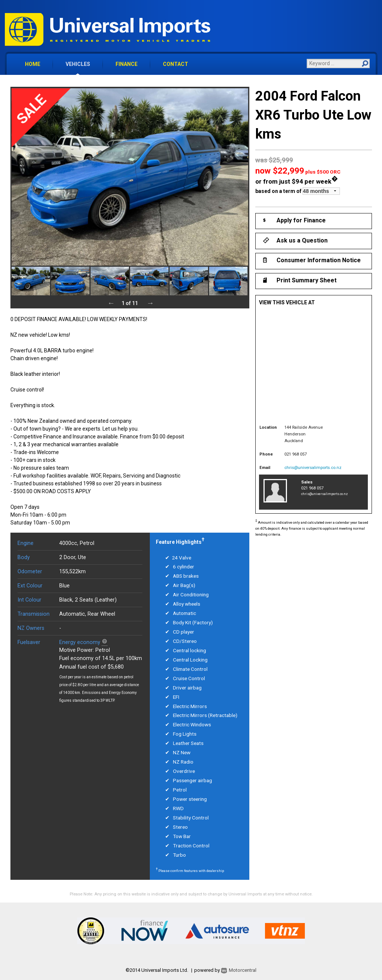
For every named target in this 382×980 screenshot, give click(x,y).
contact (176, 64)
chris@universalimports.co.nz (313, 468)
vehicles (78, 64)
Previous (111, 303)
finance (127, 64)
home (33, 64)
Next (150, 303)
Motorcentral (238, 970)
